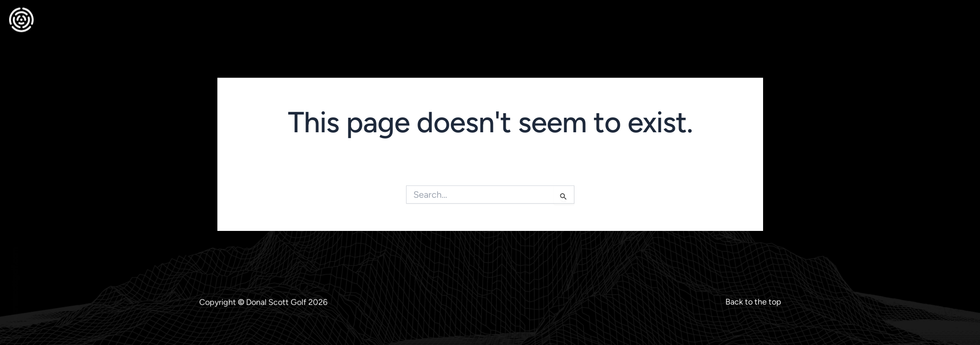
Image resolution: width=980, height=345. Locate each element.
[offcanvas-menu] (961, 15)
